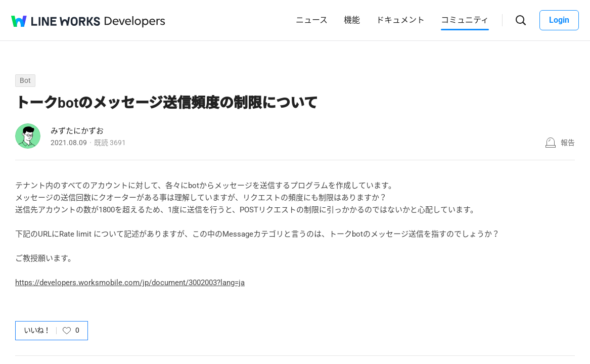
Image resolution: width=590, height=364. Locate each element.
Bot (25, 80)
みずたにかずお (77, 131)
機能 (352, 20)
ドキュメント (400, 20)
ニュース (312, 20)
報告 (568, 143)
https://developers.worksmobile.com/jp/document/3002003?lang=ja (130, 283)
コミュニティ (465, 20)
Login (559, 20)
